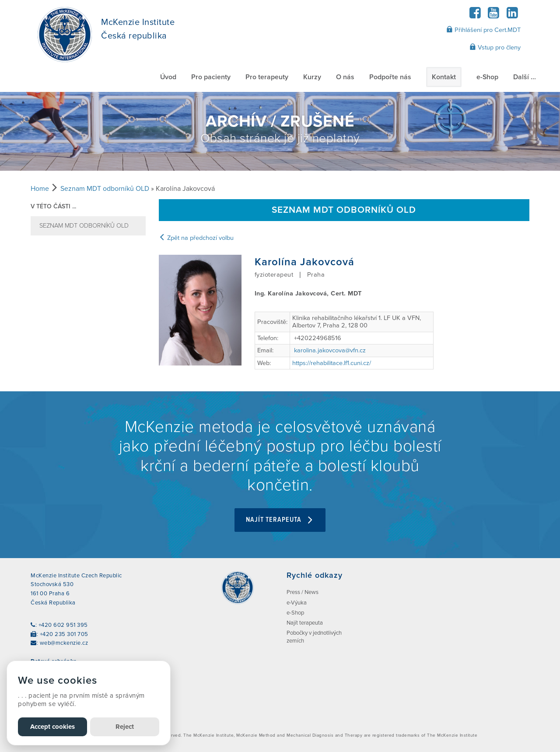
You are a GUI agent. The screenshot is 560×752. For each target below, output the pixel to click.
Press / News (303, 592)
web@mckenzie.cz (64, 643)
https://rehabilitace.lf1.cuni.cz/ (332, 363)
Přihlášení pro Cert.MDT (483, 30)
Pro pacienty (211, 77)
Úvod (168, 77)
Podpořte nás (390, 77)
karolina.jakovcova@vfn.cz (330, 350)
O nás (345, 77)
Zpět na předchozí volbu (196, 238)
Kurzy (312, 77)
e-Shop (487, 77)
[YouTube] (494, 16)
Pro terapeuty (267, 77)
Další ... (525, 77)
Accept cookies (52, 727)
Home (40, 189)
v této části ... (53, 206)
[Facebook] (475, 16)
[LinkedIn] (512, 16)
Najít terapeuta (280, 520)
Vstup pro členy (495, 47)
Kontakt (444, 77)
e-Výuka (297, 603)
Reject (125, 727)
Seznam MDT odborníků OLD (105, 189)
